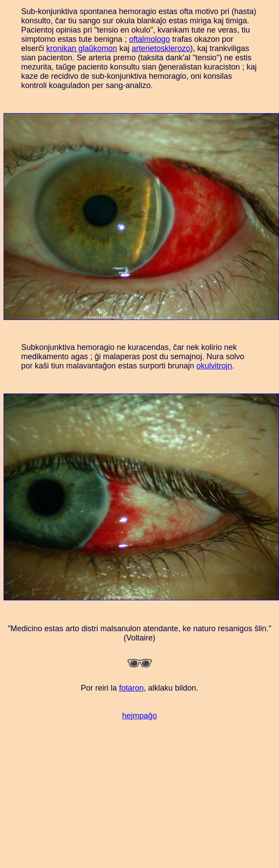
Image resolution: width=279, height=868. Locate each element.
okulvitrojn (214, 366)
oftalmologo (149, 39)
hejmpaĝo (139, 716)
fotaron (131, 688)
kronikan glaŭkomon (82, 48)
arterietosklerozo (161, 48)
